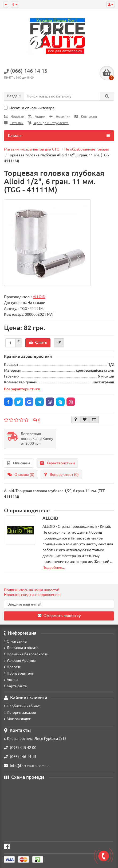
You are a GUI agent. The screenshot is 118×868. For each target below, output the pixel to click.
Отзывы (14, 123)
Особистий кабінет (22, 706)
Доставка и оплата (21, 648)
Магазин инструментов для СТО (32, 149)
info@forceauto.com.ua (27, 766)
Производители (19, 673)
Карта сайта (15, 686)
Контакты (86, 117)
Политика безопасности (26, 654)
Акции (37, 117)
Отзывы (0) (21, 474)
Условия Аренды (20, 660)
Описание (19, 463)
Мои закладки (18, 719)
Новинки (60, 117)
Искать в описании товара (29, 108)
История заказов (20, 712)
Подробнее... (54, 567)
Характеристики (57, 463)
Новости (14, 117)
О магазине (15, 641)
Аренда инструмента (48, 123)
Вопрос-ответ (61, 474)
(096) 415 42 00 (20, 748)
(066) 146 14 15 (20, 757)
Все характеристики (22, 389)
